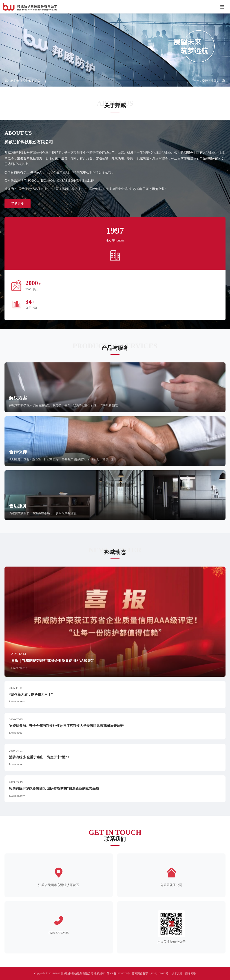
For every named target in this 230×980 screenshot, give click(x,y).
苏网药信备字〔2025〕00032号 (150, 973)
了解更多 (18, 204)
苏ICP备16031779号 (118, 973)
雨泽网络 (190, 973)
